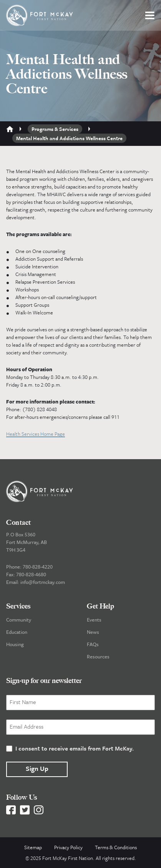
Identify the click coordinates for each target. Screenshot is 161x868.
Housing (15, 644)
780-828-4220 (38, 567)
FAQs (93, 644)
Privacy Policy (68, 847)
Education (17, 632)
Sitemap (33, 847)
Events (94, 620)
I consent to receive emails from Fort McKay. (75, 748)
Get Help (100, 606)
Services (18, 606)
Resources (98, 656)
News (93, 632)
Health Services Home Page (36, 434)
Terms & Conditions (116, 847)
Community (19, 620)
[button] (150, 15)
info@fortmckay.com (43, 582)
